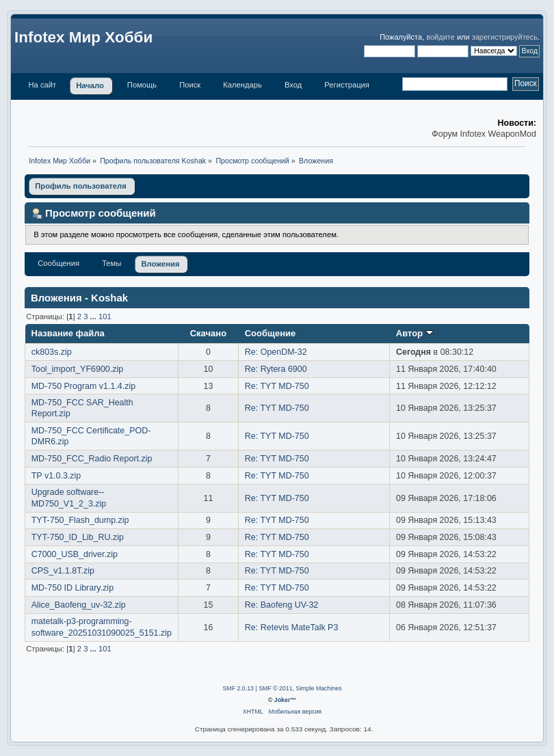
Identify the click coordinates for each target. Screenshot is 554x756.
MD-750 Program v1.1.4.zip (83, 386)
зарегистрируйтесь (505, 37)
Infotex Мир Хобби (83, 37)
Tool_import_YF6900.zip (77, 369)
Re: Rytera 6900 (276, 369)
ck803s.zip (52, 352)
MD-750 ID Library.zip (72, 588)
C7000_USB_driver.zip (75, 554)
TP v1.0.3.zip (56, 476)
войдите (440, 37)
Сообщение (271, 333)
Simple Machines (319, 688)
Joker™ (285, 700)
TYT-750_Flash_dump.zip (80, 520)
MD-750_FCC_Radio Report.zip (92, 459)
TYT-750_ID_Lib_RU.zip (78, 537)
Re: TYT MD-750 (277, 386)
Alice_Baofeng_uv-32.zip (79, 605)
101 (105, 316)
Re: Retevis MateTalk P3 (292, 627)
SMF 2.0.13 (238, 688)
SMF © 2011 (276, 688)
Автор (415, 333)
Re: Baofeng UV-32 (281, 605)
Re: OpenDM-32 (276, 352)
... (94, 316)
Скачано (208, 333)
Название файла (68, 333)
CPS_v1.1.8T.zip (63, 571)
